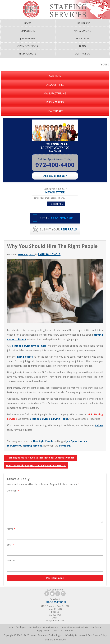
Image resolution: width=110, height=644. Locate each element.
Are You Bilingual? (55, 176)
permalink (65, 446)
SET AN (56, 218)
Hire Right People (43, 441)
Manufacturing (55, 93)
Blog (82, 46)
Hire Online (82, 23)
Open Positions (28, 46)
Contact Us (82, 54)
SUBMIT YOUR (58, 229)
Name (11, 529)
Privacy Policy (100, 635)
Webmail (69, 630)
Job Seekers (28, 38)
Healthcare (55, 111)
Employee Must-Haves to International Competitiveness (40, 458)
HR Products (28, 54)
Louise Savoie (49, 254)
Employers (28, 31)
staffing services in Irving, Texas (49, 419)
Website (11, 560)
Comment (13, 491)
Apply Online (82, 31)
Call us (99, 425)
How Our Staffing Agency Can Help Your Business (36, 465)
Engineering (55, 102)
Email (11, 545)
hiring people (25, 357)
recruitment (14, 446)
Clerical (55, 76)
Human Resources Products (74, 627)
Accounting (55, 85)
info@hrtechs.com (55, 621)
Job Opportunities (77, 441)
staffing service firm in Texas (29, 346)
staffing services (32, 446)
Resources (82, 38)
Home (28, 23)
